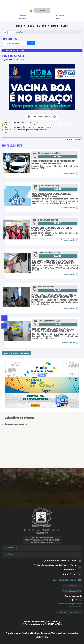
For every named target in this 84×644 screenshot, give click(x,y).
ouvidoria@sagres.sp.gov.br (65, 580)
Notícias (12, 32)
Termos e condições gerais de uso (70, 604)
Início (5, 32)
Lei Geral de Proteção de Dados (69, 612)
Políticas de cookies (75, 606)
